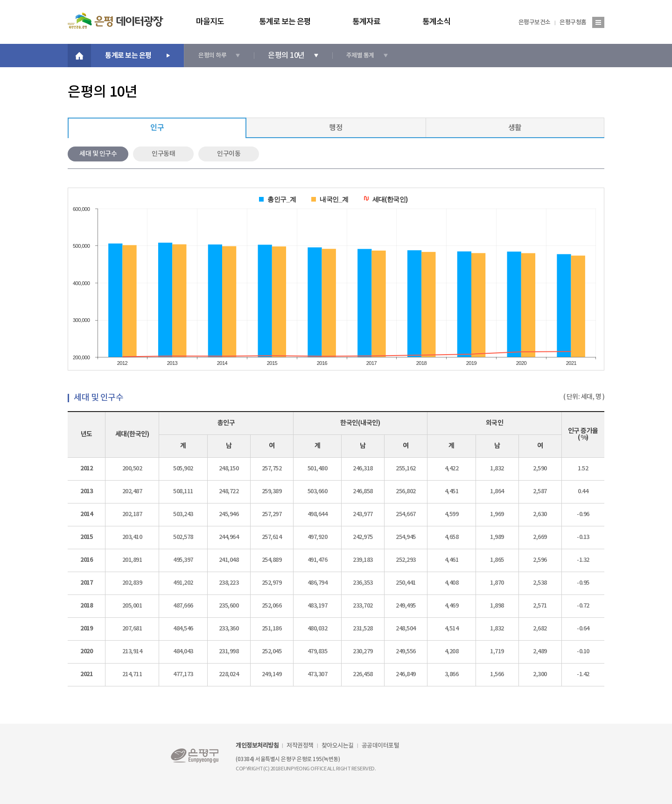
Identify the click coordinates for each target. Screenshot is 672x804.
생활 (515, 128)
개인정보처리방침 (257, 746)
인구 (157, 128)
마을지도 (210, 23)
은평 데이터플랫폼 (115, 21)
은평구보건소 (535, 22)
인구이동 (229, 154)
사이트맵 (598, 22)
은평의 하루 (212, 56)
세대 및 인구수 (98, 154)
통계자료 (366, 23)
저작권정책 (300, 746)
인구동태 (163, 154)
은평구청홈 (573, 22)
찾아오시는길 (338, 746)
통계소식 (436, 23)
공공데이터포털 (381, 746)
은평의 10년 (286, 56)
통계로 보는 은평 (285, 23)
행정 (336, 128)
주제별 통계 (360, 56)
